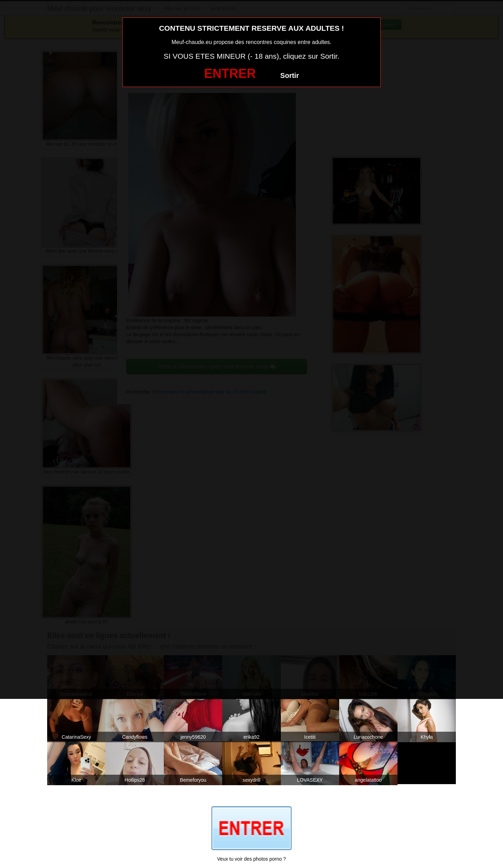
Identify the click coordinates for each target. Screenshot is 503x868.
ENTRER (230, 74)
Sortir (289, 75)
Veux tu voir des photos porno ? (252, 859)
